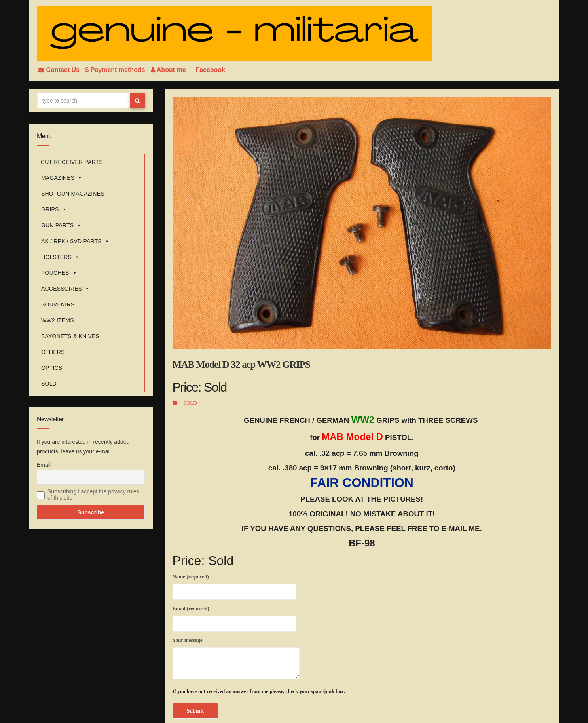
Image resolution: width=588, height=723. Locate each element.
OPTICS (52, 368)
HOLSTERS (60, 257)
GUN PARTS (61, 225)
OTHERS (53, 352)
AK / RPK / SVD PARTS (75, 241)
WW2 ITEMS (58, 320)
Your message (236, 658)
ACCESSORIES (66, 289)
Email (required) (234, 617)
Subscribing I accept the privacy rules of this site (93, 495)
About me (169, 70)
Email (44, 465)
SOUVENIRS (58, 304)
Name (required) (234, 586)
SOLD (49, 384)
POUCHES (59, 273)
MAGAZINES (62, 178)
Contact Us (60, 70)
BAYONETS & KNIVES (70, 336)
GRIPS (54, 209)
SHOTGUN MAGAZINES (73, 194)
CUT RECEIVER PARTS (72, 162)
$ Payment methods (116, 70)
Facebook (208, 70)
